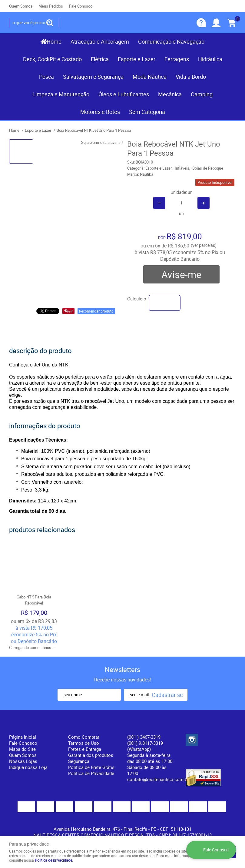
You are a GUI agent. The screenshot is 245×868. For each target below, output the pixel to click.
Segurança (79, 761)
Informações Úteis (93, 727)
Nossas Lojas (23, 761)
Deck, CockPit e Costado (52, 59)
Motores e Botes (100, 112)
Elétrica (100, 59)
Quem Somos (21, 6)
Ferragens (177, 59)
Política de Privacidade (91, 773)
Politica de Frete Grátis (91, 767)
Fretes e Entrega (85, 749)
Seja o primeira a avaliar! (102, 142)
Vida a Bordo (191, 77)
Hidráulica (210, 59)
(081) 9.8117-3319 (145, 746)
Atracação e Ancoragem (100, 41)
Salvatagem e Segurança (93, 77)
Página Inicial (23, 737)
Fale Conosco (81, 6)
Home (54, 41)
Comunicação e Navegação (171, 41)
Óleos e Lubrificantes (124, 94)
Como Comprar (84, 737)
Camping (202, 94)
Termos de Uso (84, 743)
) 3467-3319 (144, 737)
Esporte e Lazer (137, 59)
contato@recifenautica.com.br (158, 779)
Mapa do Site (22, 749)
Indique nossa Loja (28, 767)
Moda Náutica (150, 77)
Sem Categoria (147, 112)
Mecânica (170, 94)
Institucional (26, 727)
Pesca (46, 77)
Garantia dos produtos (91, 755)
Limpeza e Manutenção (61, 94)
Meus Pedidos (51, 6)
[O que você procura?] (50, 23)
